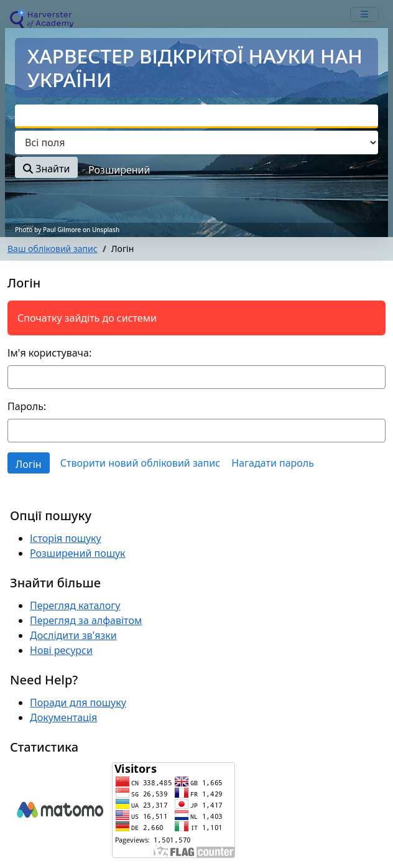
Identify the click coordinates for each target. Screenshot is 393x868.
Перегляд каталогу (75, 605)
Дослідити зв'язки (73, 635)
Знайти (46, 169)
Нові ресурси (61, 650)
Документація (63, 717)
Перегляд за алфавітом (86, 620)
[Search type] (196, 142)
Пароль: (27, 406)
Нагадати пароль (273, 463)
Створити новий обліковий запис (140, 463)
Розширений (119, 170)
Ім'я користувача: (49, 353)
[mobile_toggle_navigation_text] (364, 14)
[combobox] (196, 116)
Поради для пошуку (78, 702)
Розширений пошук (78, 553)
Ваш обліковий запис (53, 249)
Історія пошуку (66, 538)
